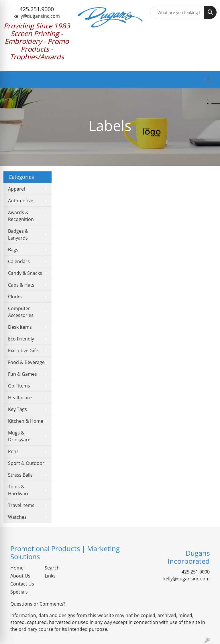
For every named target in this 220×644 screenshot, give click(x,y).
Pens (13, 451)
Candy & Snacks (25, 273)
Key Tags (17, 409)
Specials (19, 592)
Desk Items (20, 327)
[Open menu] (209, 80)
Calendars (19, 261)
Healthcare (20, 398)
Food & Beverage (26, 362)
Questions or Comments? (38, 604)
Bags (13, 250)
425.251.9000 (37, 9)
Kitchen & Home (26, 421)
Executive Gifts (24, 351)
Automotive (21, 201)
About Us (20, 576)
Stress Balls (20, 475)
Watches (17, 517)
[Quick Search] (177, 12)
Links (50, 576)
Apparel (16, 189)
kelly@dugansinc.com (37, 16)
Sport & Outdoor (26, 463)
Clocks (15, 297)
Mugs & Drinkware (19, 436)
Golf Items (19, 386)
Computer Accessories (21, 312)
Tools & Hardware (19, 490)
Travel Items (21, 505)
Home (17, 568)
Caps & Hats (21, 285)
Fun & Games (22, 374)
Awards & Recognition (21, 216)
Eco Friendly (21, 339)
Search (52, 568)
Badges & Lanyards (18, 234)
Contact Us (22, 584)
